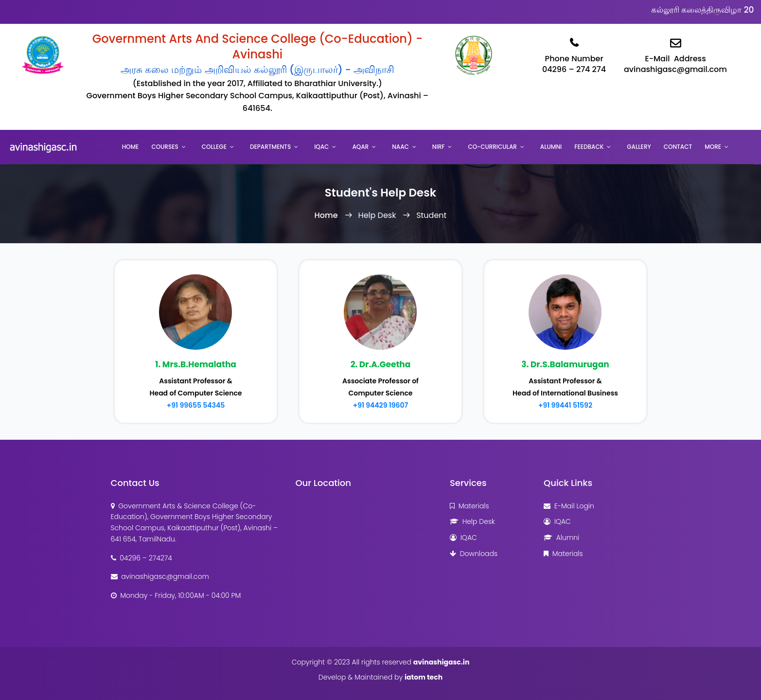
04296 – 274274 (142, 558)
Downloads (474, 554)
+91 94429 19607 (381, 405)
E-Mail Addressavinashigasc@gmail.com (675, 54)
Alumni (551, 147)
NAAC (400, 147)
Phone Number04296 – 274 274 (574, 54)
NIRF (439, 147)
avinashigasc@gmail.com (160, 576)
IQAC (321, 147)
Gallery (639, 147)
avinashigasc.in (442, 662)
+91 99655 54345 (196, 405)
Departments (270, 147)
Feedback (589, 147)
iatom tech (424, 677)
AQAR (360, 147)
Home (131, 147)
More (713, 147)
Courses (165, 147)
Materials (469, 506)
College (214, 147)
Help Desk (472, 521)
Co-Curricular (492, 147)
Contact (678, 147)
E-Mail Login (569, 506)
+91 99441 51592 (565, 405)
